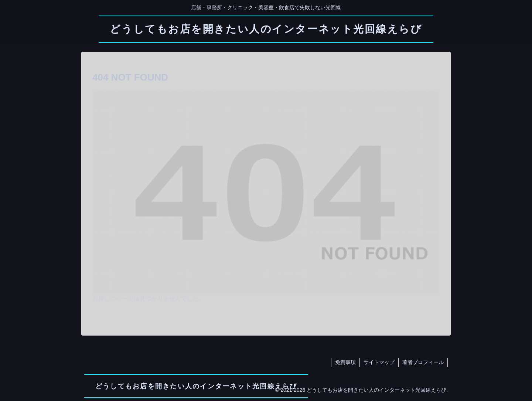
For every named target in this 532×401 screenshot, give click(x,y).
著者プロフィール (423, 362)
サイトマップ (379, 362)
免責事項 (345, 362)
